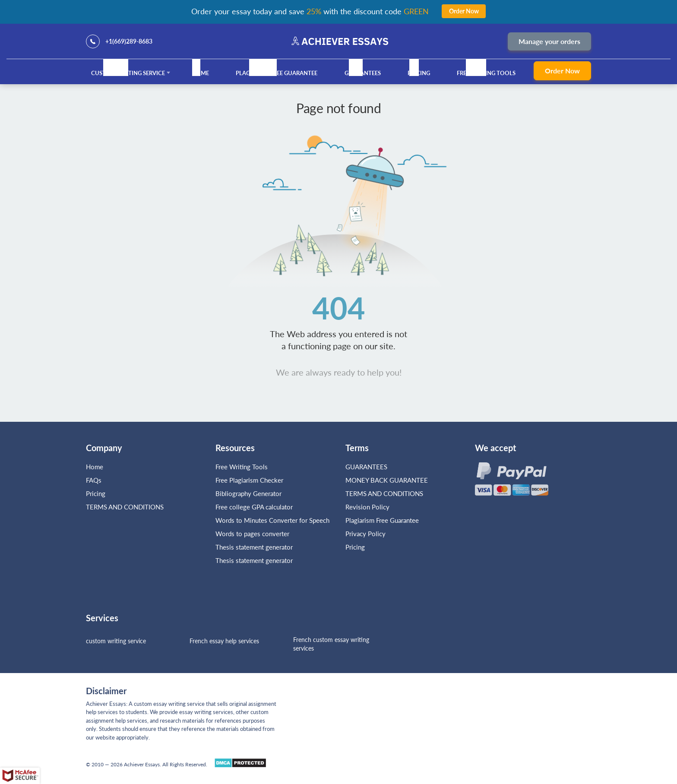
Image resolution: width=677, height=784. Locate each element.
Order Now (562, 71)
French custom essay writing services (331, 644)
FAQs (94, 480)
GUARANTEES (363, 73)
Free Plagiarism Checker (249, 480)
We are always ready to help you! (339, 372)
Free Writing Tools (486, 73)
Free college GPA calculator (254, 507)
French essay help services (224, 641)
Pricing (419, 73)
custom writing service (116, 641)
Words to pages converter (252, 534)
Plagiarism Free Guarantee (277, 73)
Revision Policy (367, 507)
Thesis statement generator (254, 547)
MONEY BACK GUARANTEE (387, 480)
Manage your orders (549, 41)
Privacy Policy (365, 534)
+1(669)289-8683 (129, 41)
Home (200, 73)
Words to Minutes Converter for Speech (272, 520)
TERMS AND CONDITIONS (126, 507)
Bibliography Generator (248, 493)
